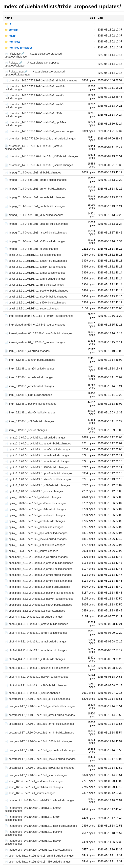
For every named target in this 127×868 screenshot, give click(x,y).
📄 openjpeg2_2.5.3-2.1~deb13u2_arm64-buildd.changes (39, 569)
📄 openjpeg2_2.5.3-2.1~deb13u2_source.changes (35, 611)
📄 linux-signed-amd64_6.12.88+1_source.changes (35, 325)
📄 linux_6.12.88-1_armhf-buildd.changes (29, 386)
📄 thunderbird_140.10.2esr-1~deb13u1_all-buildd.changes (40, 800)
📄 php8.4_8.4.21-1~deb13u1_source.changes (32, 693)
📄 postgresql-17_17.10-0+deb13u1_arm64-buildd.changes (40, 715)
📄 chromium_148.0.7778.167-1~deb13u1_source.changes (40, 131)
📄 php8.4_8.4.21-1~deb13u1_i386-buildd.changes (35, 659)
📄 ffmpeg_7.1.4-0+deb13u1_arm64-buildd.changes (35, 189)
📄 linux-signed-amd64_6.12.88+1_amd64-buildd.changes (39, 316)
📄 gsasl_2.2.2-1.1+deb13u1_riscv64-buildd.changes (36, 297)
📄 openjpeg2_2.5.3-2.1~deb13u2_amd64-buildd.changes (39, 563)
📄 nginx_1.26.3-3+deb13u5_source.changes (31, 551)
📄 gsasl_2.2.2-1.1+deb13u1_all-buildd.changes (33, 255)
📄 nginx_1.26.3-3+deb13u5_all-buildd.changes (33, 497)
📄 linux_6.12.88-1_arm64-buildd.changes (30, 369)
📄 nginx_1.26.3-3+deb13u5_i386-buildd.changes (34, 527)
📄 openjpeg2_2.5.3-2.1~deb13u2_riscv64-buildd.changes (39, 599)
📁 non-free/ (12, 42)
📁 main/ (10, 36)
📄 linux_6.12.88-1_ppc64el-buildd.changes (30, 404)
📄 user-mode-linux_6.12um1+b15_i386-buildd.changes (38, 862)
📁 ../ (8, 24)
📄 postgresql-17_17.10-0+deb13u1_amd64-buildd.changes (40, 706)
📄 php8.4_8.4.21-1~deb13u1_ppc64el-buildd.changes (37, 668)
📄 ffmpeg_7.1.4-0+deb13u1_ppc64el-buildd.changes (36, 224)
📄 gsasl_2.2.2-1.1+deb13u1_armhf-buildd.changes (35, 279)
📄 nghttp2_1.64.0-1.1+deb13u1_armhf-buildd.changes (37, 461)
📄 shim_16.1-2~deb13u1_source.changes (30, 793)
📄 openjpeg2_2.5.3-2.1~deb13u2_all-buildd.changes (36, 557)
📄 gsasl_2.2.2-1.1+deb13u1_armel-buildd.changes (35, 273)
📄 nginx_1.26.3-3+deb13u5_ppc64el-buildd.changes (36, 533)
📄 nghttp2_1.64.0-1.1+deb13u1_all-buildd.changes (35, 438)
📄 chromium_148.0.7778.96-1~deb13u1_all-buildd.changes (40, 139)
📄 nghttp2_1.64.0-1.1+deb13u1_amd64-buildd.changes (38, 444)
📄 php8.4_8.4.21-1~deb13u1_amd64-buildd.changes (36, 624)
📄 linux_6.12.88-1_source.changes (26, 430)
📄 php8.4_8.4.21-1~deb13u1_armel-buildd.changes (36, 642)
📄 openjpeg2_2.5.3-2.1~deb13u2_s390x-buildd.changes (38, 605)
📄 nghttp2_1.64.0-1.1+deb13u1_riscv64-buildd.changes (38, 479)
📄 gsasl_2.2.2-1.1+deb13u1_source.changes (32, 309)
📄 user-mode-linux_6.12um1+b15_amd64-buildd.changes (39, 856)
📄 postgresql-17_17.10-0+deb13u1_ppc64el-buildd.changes (41, 750)
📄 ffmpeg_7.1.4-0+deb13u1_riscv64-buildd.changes (36, 233)
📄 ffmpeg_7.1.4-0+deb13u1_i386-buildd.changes (34, 215)
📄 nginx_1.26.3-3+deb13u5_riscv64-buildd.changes (36, 539)
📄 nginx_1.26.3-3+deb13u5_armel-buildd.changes (35, 515)
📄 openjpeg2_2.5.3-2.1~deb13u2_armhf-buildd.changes (38, 581)
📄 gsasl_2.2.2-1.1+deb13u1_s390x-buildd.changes (35, 303)
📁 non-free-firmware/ (18, 48)
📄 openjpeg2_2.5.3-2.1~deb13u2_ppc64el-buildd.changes (39, 593)
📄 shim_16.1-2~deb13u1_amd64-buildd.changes (34, 781)
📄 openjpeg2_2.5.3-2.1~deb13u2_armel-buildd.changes (38, 575)
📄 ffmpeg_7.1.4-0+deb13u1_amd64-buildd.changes (36, 180)
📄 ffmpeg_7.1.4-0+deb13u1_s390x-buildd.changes (35, 241)
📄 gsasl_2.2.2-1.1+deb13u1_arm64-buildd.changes (35, 267)
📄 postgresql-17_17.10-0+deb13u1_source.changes (36, 775)
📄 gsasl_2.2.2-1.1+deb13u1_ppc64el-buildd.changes (36, 291)
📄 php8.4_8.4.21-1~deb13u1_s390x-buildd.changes (36, 685)
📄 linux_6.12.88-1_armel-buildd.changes (29, 377)
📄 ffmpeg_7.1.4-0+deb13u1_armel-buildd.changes (35, 197)
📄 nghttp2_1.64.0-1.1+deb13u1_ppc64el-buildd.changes (38, 473)
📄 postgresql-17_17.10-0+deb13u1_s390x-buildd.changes (39, 768)
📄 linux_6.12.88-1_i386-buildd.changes (28, 395)
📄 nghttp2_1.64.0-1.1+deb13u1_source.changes (34, 491)
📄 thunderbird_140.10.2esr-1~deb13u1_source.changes (38, 850)
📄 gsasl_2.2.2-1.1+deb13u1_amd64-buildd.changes (36, 261)
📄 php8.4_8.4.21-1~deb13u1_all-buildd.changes (34, 617)
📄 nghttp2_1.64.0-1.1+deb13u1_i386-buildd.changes (36, 467)
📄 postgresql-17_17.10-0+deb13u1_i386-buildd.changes (38, 741)
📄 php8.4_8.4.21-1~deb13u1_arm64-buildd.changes (36, 633)
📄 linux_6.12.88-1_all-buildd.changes (27, 351)
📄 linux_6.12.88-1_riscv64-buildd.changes (30, 413)
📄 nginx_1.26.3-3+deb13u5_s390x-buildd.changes (35, 545)
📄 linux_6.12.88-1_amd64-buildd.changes (30, 360)
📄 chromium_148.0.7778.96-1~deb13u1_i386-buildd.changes (41, 156)
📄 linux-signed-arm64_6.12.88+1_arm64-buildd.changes (38, 333)
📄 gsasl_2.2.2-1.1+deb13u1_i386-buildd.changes (34, 285)
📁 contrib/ (11, 30)
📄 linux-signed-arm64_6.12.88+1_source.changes (35, 342)
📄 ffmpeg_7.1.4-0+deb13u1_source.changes (32, 249)
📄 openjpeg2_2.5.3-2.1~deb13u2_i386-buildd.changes (37, 587)
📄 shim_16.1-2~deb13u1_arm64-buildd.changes (34, 787)
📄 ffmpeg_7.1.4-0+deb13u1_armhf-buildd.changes (35, 206)
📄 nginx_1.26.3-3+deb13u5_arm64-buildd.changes (35, 509)
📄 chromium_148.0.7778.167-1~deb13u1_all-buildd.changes (41, 81)
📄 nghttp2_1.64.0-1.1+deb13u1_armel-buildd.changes (37, 455)
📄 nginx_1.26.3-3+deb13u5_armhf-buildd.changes (35, 521)
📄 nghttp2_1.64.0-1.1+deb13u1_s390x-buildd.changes (37, 485)
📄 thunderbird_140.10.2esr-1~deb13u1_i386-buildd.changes (41, 826)
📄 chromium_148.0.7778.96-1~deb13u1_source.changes (39, 165)
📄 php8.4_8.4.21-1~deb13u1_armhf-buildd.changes (36, 650)
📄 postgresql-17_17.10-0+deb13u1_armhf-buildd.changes (39, 733)
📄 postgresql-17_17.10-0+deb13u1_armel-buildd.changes (39, 724)
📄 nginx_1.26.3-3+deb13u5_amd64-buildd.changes (35, 503)
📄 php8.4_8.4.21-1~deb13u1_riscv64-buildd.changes (36, 677)
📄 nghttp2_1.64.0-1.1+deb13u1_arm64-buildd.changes (38, 450)
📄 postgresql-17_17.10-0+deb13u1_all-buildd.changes (37, 699)
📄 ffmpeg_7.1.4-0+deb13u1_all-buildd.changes (33, 173)
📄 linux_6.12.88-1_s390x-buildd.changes (29, 421)
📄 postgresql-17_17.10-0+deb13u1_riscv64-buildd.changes (40, 759)
